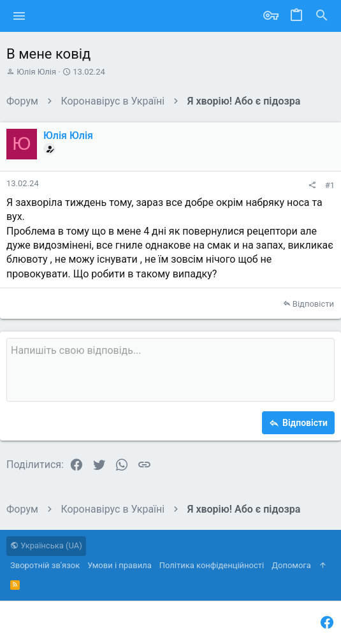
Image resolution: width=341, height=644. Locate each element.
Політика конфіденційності (212, 565)
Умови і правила (120, 565)
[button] (19, 16)
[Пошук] (322, 16)
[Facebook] (327, 623)
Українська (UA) (46, 545)
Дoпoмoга (291, 565)
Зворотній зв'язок (45, 565)
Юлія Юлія (36, 72)
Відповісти (313, 304)
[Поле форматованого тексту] (170, 370)
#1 (330, 185)
